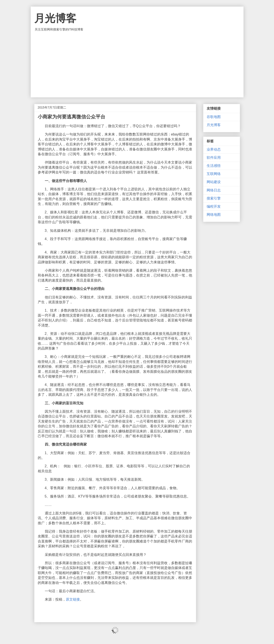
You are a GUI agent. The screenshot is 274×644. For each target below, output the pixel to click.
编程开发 (214, 206)
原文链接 (73, 599)
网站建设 (214, 182)
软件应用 (214, 158)
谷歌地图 (214, 117)
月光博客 (55, 18)
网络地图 (214, 215)
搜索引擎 (214, 198)
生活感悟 (214, 166)
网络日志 (214, 190)
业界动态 (214, 149)
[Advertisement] (137, 64)
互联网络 (214, 174)
